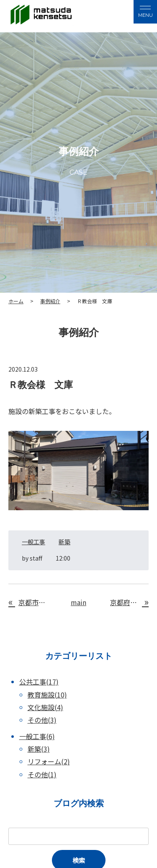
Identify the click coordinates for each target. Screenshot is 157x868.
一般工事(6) (37, 736)
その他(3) (42, 720)
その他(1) (42, 774)
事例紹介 (50, 301)
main (78, 602)
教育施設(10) (47, 695)
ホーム (16, 301)
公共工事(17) (39, 682)
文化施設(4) (45, 707)
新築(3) (39, 749)
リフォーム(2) (49, 761)
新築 (64, 542)
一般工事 (33, 542)
